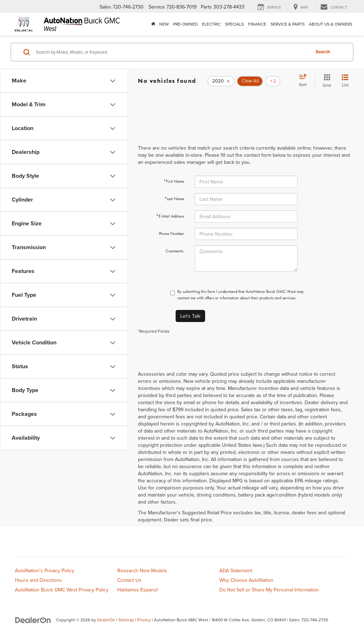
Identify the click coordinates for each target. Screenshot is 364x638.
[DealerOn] (33, 620)
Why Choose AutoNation (246, 580)
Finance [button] (257, 24)
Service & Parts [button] (288, 24)
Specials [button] (234, 24)
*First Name (174, 181)
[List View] (345, 81)
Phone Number (172, 234)
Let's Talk (190, 316)
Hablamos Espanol (138, 590)
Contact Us (129, 580)
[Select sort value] (305, 81)
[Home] (153, 24)
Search (323, 52)
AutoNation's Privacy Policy (45, 570)
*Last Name (174, 199)
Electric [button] (211, 24)
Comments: (175, 251)
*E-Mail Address (170, 216)
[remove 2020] (221, 81)
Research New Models (142, 570)
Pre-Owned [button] (185, 24)
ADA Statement (236, 570)
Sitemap (126, 620)
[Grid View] (325, 81)
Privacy (144, 620)
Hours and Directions (38, 580)
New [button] (164, 24)
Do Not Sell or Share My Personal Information (269, 590)
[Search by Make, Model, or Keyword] (172, 52)
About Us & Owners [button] (331, 24)
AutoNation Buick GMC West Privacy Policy (62, 590)
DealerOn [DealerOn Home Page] (106, 620)
